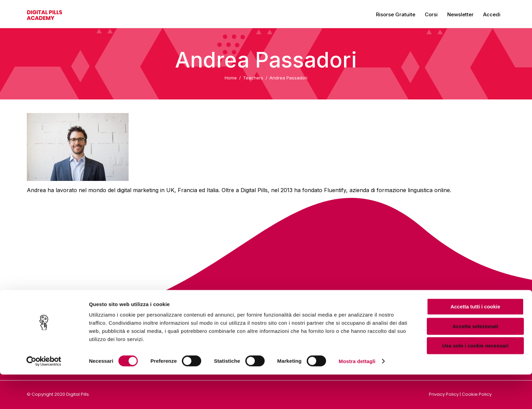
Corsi (431, 14)
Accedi (492, 14)
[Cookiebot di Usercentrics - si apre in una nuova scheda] (44, 396)
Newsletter (460, 14)
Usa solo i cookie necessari (475, 380)
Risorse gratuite (396, 14)
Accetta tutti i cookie (476, 341)
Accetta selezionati (475, 361)
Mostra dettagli (357, 396)
